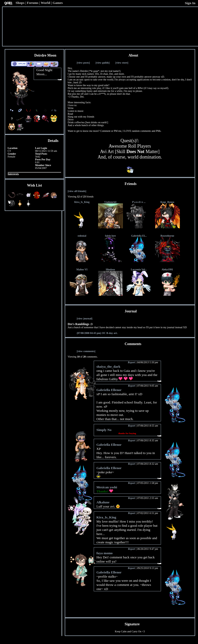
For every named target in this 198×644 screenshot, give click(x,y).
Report (131, 362)
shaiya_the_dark (108, 366)
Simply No (104, 430)
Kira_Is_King (82, 202)
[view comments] (86, 351)
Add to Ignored (54, 64)
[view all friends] (77, 191)
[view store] (122, 63)
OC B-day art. (97, 333)
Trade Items (46, 64)
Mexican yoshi (107, 487)
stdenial (82, 236)
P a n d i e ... (139, 202)
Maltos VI (82, 269)
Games (58, 3)
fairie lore (111, 236)
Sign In (190, 3)
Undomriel (110, 202)
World (46, 3)
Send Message (39, 64)
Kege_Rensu (167, 202)
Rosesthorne (167, 236)
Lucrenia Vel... (139, 269)
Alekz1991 (167, 269)
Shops (20, 3)
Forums (33, 3)
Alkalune (103, 502)
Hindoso (111, 269)
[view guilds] (102, 63)
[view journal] (85, 318)
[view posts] (83, 63)
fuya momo (105, 553)
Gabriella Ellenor (109, 390)
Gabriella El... (139, 236)
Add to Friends (31, 64)
